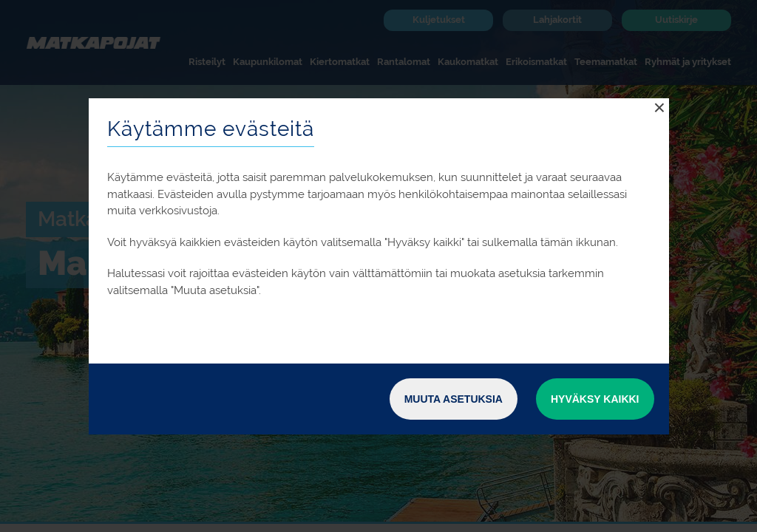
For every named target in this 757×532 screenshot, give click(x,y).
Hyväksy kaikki (595, 399)
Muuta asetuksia (454, 399)
